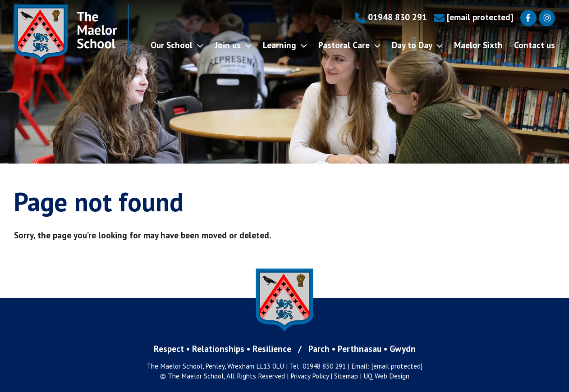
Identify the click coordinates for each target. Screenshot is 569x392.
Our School (177, 45)
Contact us (535, 45)
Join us (233, 45)
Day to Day (417, 45)
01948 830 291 (391, 17)
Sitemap (346, 376)
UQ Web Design (386, 376)
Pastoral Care (349, 45)
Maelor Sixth (478, 45)
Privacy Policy (310, 376)
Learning (285, 45)
